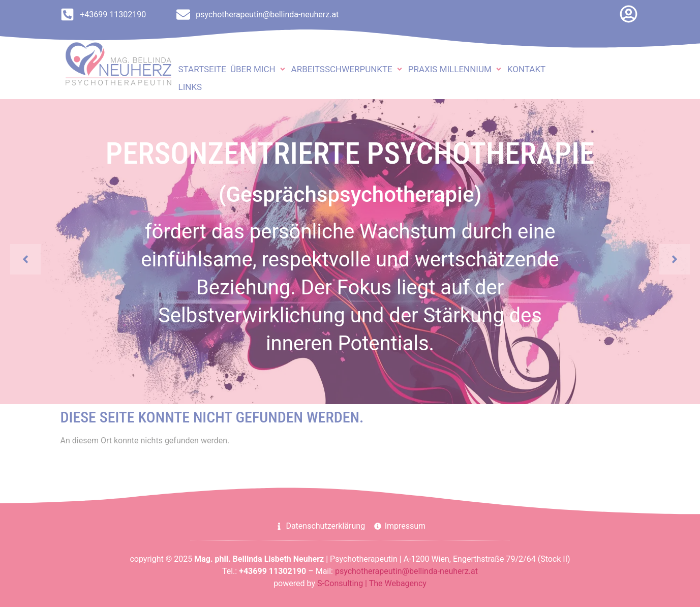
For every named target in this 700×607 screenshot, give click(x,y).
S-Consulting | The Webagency (372, 583)
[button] (259, 70)
